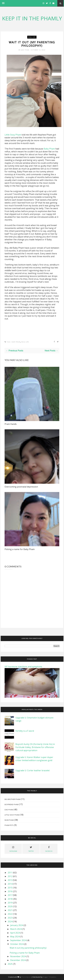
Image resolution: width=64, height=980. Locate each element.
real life (32, 37)
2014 (10, 884)
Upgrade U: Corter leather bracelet (33, 770)
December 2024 (18, 960)
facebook (49, 849)
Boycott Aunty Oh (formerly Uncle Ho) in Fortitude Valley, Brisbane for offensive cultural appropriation (35, 747)
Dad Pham (9, 810)
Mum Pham (9, 820)
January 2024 (17, 925)
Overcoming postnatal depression (21, 487)
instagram (13, 849)
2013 (10, 880)
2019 (10, 903)
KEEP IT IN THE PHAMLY (32, 18)
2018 (10, 899)
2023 (10, 918)
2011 (10, 873)
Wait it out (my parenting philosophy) (28, 948)
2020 (10, 906)
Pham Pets (9, 825)
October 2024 (17, 944)
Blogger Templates (49, 977)
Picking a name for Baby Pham (20, 549)
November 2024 (18, 956)
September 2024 (18, 940)
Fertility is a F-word (25, 731)
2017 (10, 895)
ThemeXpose (26, 977)
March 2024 (16, 929)
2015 (10, 888)
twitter (31, 849)
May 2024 (15, 937)
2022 (10, 914)
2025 (10, 964)
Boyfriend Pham (12, 804)
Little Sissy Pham (13, 135)
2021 (10, 910)
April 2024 (15, 933)
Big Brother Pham (12, 799)
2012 (10, 876)
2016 (10, 891)
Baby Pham (49, 149)
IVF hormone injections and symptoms (23, 667)
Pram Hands (11, 424)
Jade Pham (25, 50)
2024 (10, 921)
